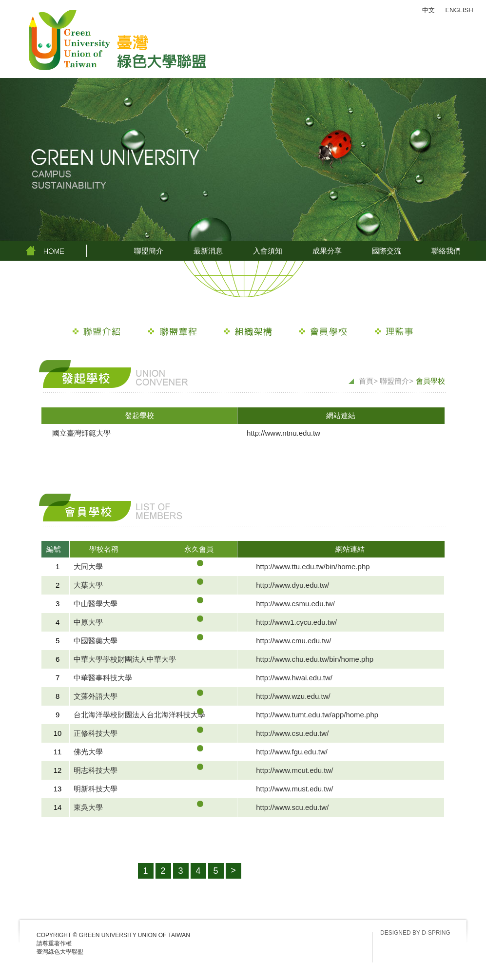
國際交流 (387, 251)
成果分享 (327, 251)
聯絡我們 (446, 251)
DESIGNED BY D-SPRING (415, 933)
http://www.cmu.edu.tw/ (293, 641)
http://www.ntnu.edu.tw (283, 433)
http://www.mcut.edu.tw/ (294, 770)
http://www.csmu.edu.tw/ (295, 604)
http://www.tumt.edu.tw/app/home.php (317, 715)
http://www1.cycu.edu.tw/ (296, 622)
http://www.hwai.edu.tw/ (294, 678)
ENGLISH (459, 10)
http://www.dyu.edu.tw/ (292, 585)
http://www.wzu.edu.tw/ (293, 696)
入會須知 (268, 251)
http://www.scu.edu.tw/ (292, 807)
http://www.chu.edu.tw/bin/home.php (315, 659)
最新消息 (208, 251)
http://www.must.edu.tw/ (294, 789)
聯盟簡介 (149, 251)
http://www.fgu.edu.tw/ (292, 752)
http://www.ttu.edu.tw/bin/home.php (313, 567)
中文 (428, 10)
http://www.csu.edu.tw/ (292, 733)
